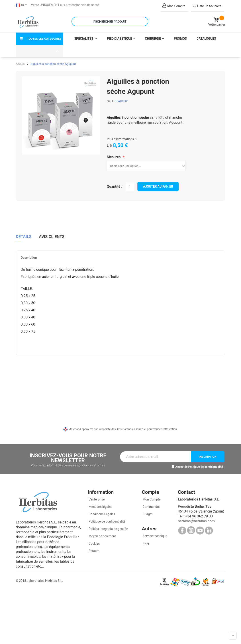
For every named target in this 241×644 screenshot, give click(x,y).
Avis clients (52, 236)
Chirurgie (153, 38)
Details (24, 236)
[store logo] (28, 22)
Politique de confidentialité (206, 467)
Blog (145, 543)
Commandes (151, 507)
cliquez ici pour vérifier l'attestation (155, 429)
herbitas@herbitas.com (196, 521)
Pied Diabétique (119, 38)
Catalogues (206, 38)
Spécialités (84, 38)
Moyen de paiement (102, 536)
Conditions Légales (101, 514)
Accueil (20, 64)
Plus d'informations (120, 139)
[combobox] (110, 22)
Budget (147, 514)
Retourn (94, 551)
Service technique (155, 536)
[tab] (24, 238)
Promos (180, 38)
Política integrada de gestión (108, 529)
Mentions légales (100, 507)
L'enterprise (96, 499)
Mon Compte (151, 499)
